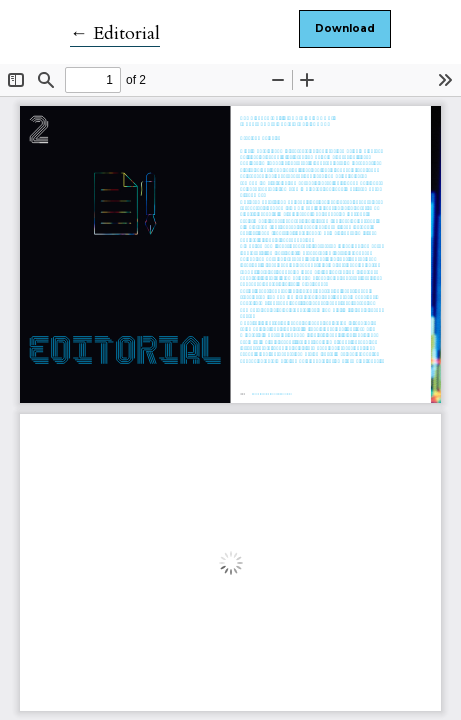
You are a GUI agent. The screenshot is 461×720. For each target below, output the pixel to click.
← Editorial (115, 33)
